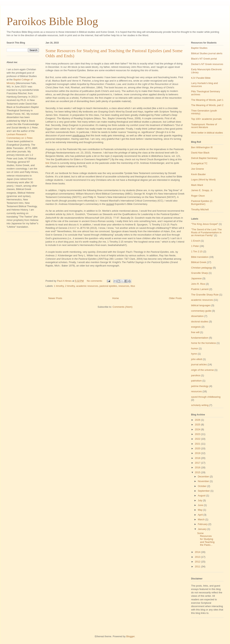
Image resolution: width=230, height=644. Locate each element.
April (201, 515)
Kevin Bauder (198, 174)
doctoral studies (200, 322)
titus (133, 286)
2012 (198, 562)
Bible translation (200, 257)
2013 (198, 557)
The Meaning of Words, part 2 (207, 105)
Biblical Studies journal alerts (207, 53)
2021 (198, 444)
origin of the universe (202, 370)
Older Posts (175, 298)
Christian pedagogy (202, 268)
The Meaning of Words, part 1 (207, 100)
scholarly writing (200, 405)
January (203, 529)
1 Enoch (196, 241)
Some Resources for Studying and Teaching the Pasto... (206, 539)
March (202, 519)
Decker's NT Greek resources (207, 64)
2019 (198, 453)
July (200, 500)
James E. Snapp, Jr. (202, 190)
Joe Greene (197, 169)
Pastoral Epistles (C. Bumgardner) (202, 203)
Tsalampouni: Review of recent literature (204, 126)
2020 (198, 448)
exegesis (196, 327)
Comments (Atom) (122, 307)
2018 (198, 458)
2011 (198, 567)
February (203, 524)
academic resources (87, 286)
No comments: (95, 281)
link (47, 163)
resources (124, 286)
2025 (198, 425)
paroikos (196, 375)
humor (195, 348)
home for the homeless (204, 343)
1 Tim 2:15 (197, 251)
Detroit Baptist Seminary (204, 158)
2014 (198, 552)
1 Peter (195, 246)
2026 (198, 420)
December (204, 477)
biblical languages (201, 305)
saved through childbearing (206, 397)
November (204, 481)
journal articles (199, 364)
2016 (198, 467)
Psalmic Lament (200, 289)
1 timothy (59, 286)
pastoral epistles (108, 286)
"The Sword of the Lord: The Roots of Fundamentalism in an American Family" (206, 232)
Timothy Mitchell (200, 209)
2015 (198, 472)
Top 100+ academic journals (206, 119)
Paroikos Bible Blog (52, 21)
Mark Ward (197, 185)
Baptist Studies (199, 48)
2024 (198, 429)
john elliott (197, 359)
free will (195, 332)
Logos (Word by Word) (203, 180)
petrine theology (200, 386)
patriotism (196, 381)
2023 (198, 434)
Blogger (130, 636)
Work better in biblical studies (207, 133)
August (202, 496)
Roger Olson (198, 196)
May (200, 510)
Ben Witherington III (202, 147)
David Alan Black (200, 153)
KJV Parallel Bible (201, 78)
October (203, 486)
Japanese (196, 278)
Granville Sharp (200, 273)
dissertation (197, 316)
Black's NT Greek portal (204, 59)
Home (116, 298)
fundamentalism (200, 338)
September (204, 491)
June (201, 505)
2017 (198, 463)
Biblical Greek (199, 262)
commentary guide (201, 311)
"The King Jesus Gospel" (205, 224)
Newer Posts (55, 298)
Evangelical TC (199, 163)
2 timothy (70, 286)
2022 (198, 439)
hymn (194, 354)
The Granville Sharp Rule (205, 295)
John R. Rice (198, 284)
